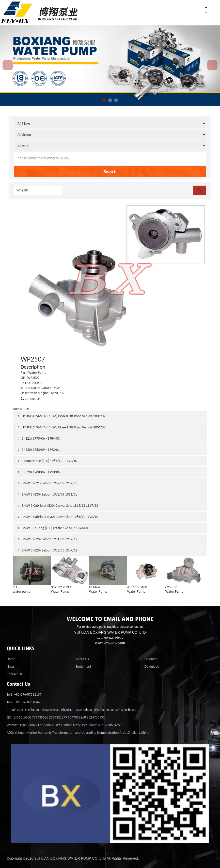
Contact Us (30, 399)
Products (151, 659)
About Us (82, 659)
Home (11, 659)
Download (152, 667)
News (11, 667)
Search (110, 171)
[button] (104, 100)
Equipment (83, 667)
